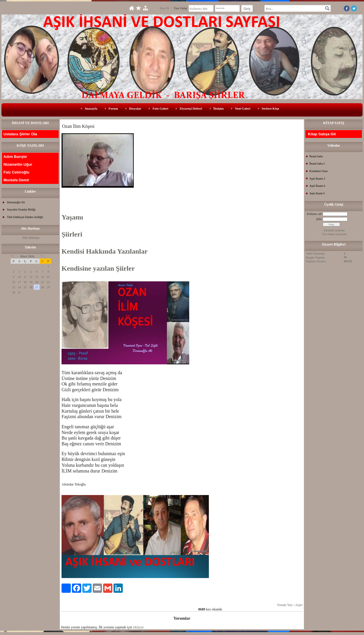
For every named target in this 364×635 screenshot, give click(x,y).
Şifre (319, 219)
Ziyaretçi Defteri (191, 108)
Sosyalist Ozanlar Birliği (21, 209)
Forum (113, 108)
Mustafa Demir (16, 180)
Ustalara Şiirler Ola (20, 134)
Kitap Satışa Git (322, 134)
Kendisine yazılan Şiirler (98, 268)
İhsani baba (316, 156)
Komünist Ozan (318, 171)
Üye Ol (164, 8)
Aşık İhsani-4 (317, 186)
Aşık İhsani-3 (317, 179)
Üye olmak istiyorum (334, 234)
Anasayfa (91, 108)
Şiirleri (72, 234)
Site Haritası (31, 238)
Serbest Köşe (271, 108)
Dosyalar (135, 108)
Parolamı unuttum (334, 230)
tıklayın (138, 627)
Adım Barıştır (15, 157)
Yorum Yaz (285, 605)
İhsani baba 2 (317, 164)
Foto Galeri (160, 108)
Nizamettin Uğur (18, 164)
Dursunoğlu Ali (16, 202)
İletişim (219, 108)
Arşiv (299, 605)
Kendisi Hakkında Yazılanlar (105, 251)
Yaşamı (72, 217)
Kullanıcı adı (314, 214)
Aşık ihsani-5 (317, 193)
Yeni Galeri (243, 108)
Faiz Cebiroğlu (16, 172)
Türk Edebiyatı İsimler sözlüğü (25, 217)
